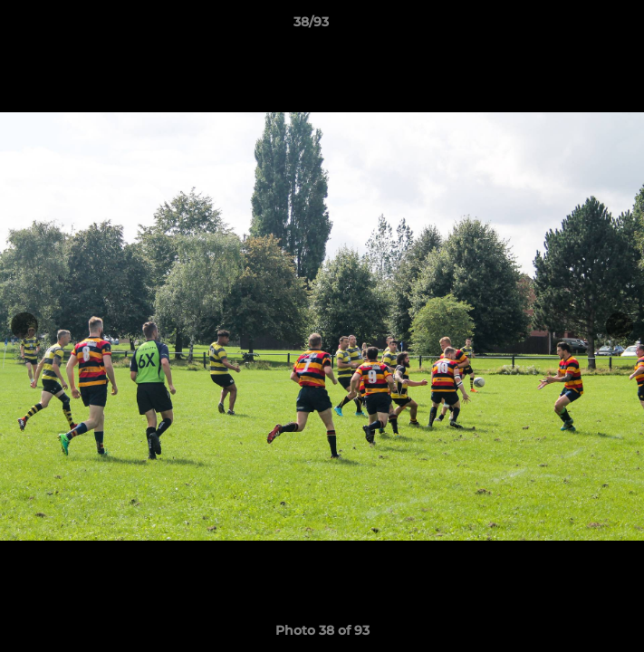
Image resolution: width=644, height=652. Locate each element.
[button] (579, 26)
